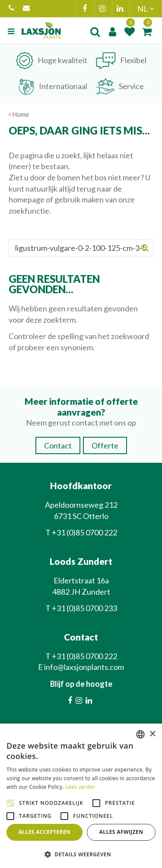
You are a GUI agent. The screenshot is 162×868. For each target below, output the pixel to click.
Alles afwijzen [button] (121, 832)
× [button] (152, 734)
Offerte (105, 445)
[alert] (81, 796)
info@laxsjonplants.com (26, 9)
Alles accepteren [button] (45, 832)
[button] (81, 854)
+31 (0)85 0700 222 (11, 9)
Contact (58, 445)
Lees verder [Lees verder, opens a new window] (81, 787)
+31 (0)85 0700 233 (84, 608)
